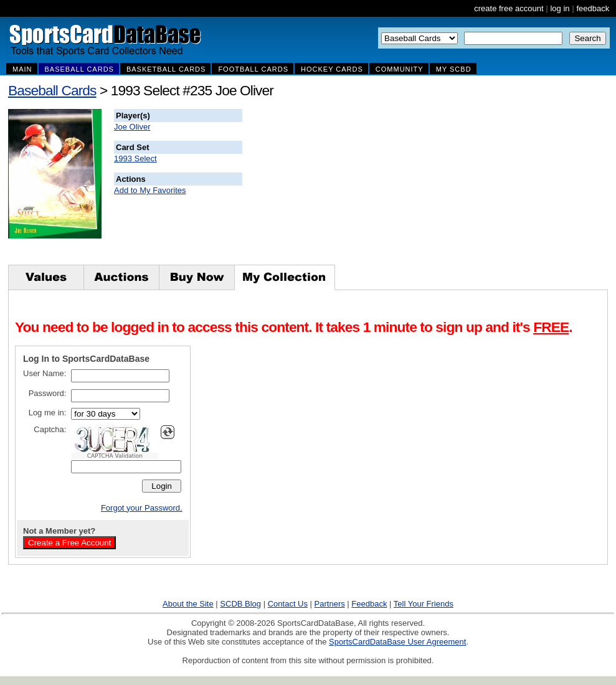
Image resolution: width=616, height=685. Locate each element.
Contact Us (288, 604)
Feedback (369, 604)
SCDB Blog (240, 604)
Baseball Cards (52, 90)
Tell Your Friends (424, 604)
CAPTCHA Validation (115, 456)
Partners (330, 604)
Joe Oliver (132, 127)
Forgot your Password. (142, 508)
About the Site (188, 604)
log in (560, 8)
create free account (509, 8)
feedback (593, 8)
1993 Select (135, 158)
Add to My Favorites (150, 190)
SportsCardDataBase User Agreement (397, 642)
